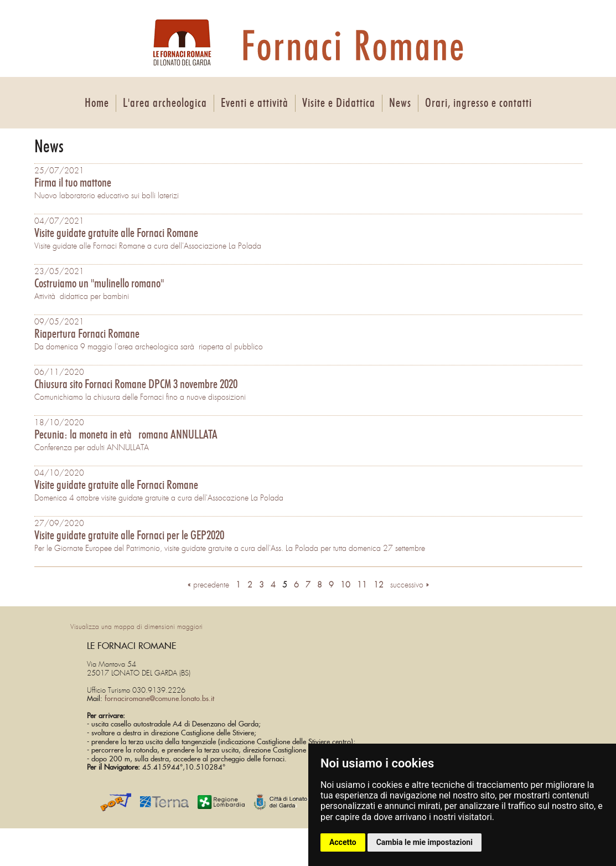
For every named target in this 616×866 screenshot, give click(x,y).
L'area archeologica (165, 103)
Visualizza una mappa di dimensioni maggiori (136, 627)
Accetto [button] (343, 842)
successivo (410, 585)
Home (97, 103)
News (400, 103)
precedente (208, 585)
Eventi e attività (255, 103)
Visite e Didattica (339, 103)
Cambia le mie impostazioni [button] (425, 842)
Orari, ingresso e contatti (478, 103)
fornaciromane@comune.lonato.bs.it (159, 699)
